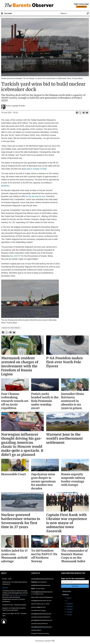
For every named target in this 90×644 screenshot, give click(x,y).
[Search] (88, 13)
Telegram (70, 609)
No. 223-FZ (15, 256)
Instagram (70, 606)
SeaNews (5, 186)
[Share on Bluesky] (87, 113)
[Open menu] (2, 13)
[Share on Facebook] (77, 113)
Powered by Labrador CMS (45, 641)
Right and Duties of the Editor (18, 595)
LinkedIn (69, 612)
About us (5, 587)
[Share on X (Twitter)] (80, 113)
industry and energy (11, 328)
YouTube (69, 615)
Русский (8, 13)
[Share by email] (84, 113)
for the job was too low (35, 196)
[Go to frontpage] (30, 5)
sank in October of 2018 (36, 169)
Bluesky (69, 598)
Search (59, 13)
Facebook (70, 603)
